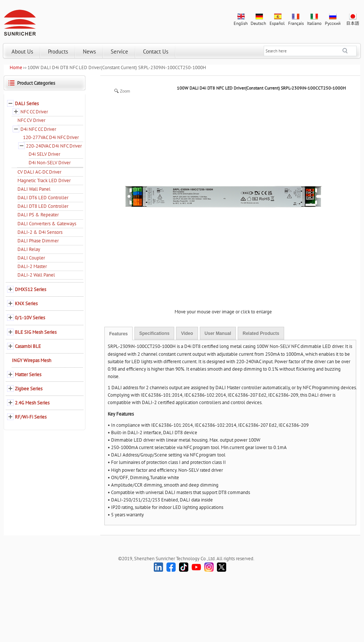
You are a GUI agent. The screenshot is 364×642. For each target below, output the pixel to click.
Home (16, 67)
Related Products (261, 333)
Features (118, 334)
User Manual (218, 333)
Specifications (154, 333)
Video (187, 333)
